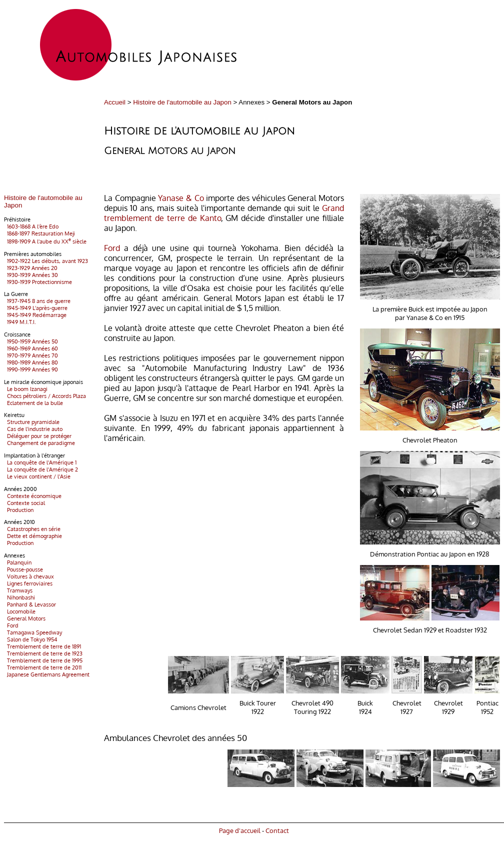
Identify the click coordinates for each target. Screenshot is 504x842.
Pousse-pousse (23, 569)
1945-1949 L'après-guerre (36, 308)
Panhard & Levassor (30, 604)
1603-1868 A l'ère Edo (31, 226)
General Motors (25, 618)
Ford (11, 625)
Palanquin (18, 562)
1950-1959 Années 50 (31, 341)
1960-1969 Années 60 (31, 348)
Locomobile (20, 611)
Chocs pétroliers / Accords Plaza (45, 396)
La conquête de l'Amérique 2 (41, 469)
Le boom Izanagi (26, 389)
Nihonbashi (19, 597)
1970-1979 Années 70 (31, 355)
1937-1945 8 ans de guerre (37, 301)
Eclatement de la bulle (33, 403)
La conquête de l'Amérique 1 (40, 462)
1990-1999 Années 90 (31, 369)
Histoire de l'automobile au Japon (182, 102)
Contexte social (24, 503)
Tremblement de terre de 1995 (43, 660)
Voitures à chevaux (29, 576)
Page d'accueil (240, 830)
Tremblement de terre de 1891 (42, 646)
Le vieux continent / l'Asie (37, 476)
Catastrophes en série (32, 529)
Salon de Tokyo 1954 (31, 639)
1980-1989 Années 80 (31, 362)
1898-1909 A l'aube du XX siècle (45, 241)
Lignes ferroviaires (28, 583)
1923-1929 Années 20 (31, 268)
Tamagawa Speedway (33, 632)
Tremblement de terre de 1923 (43, 653)
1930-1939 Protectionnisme (38, 282)
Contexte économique (33, 496)
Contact (277, 830)
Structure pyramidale (32, 422)
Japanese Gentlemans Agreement (47, 674)
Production (19, 510)
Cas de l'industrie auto (33, 429)
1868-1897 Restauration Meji (39, 233)
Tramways (18, 590)
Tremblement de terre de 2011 (43, 667)
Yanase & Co (181, 198)
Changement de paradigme (39, 443)
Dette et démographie (33, 536)
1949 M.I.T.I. (20, 322)
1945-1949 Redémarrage (35, 315)
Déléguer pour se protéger (38, 436)
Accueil (115, 102)
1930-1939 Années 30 (31, 275)
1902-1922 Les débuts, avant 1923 (46, 261)
